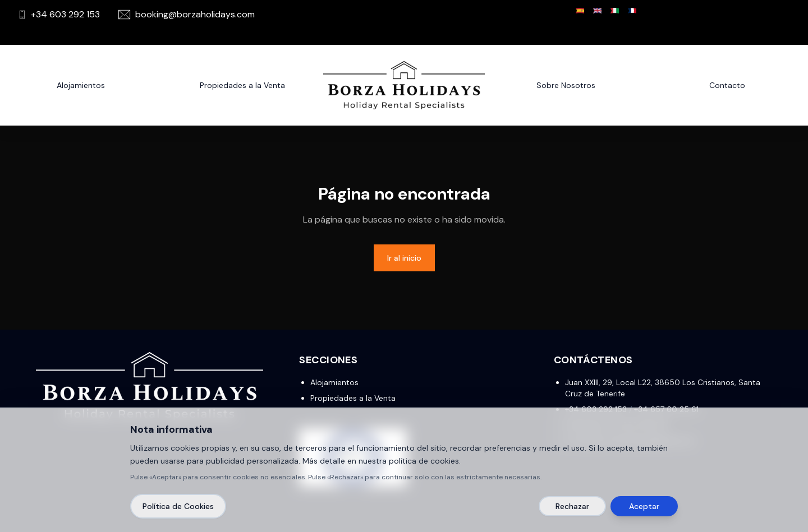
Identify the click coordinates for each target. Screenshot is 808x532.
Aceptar (644, 506)
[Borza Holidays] (404, 85)
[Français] (632, 11)
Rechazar (572, 506)
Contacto (727, 85)
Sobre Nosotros (566, 85)
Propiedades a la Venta (353, 398)
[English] (597, 11)
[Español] (580, 11)
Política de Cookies (178, 506)
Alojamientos (81, 85)
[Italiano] (615, 11)
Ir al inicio (404, 258)
